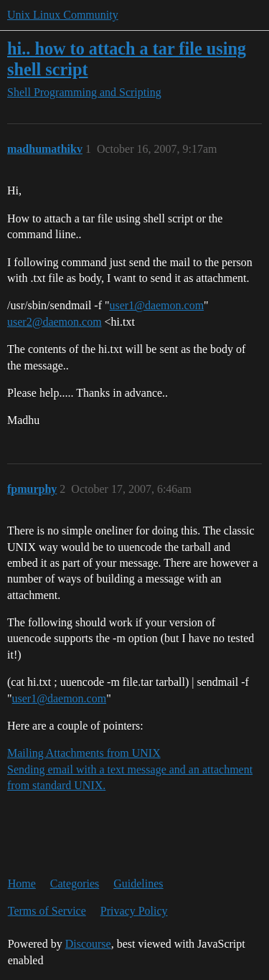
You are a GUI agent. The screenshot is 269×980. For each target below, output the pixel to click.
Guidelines (138, 884)
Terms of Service (47, 911)
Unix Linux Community (63, 15)
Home (22, 884)
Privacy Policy (134, 911)
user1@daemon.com (157, 305)
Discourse (88, 944)
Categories (75, 884)
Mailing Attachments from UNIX (84, 753)
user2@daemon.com (55, 322)
